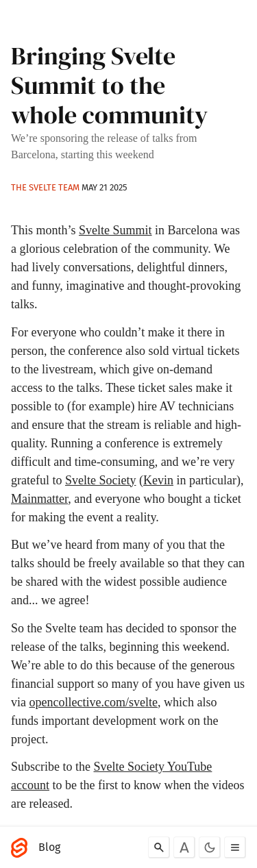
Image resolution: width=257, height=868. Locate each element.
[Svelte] (23, 847)
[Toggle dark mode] (210, 847)
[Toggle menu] (235, 847)
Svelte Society (100, 480)
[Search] (159, 847)
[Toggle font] (184, 847)
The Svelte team (45, 187)
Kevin (158, 480)
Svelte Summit (115, 230)
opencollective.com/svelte (94, 702)
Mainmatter (39, 499)
